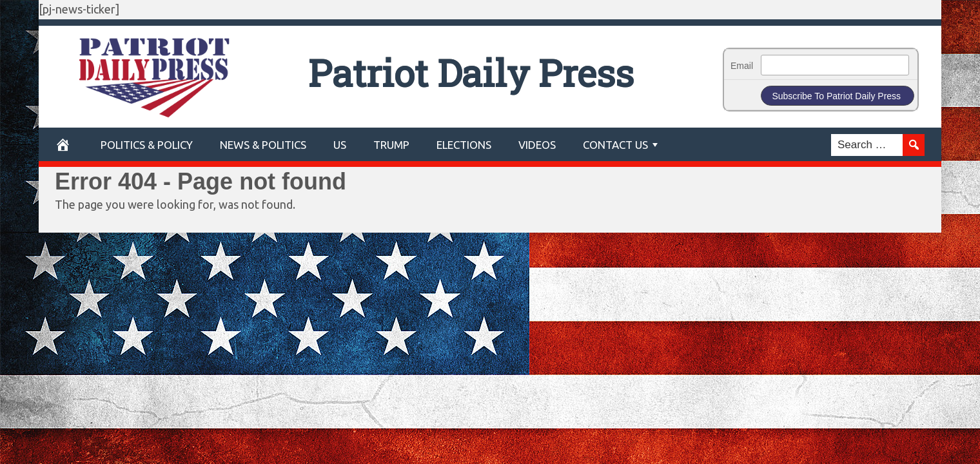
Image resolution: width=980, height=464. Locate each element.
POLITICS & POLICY (147, 145)
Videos (537, 145)
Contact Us (615, 145)
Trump (391, 145)
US (340, 145)
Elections (464, 145)
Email (742, 66)
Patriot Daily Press (471, 72)
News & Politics (263, 145)
